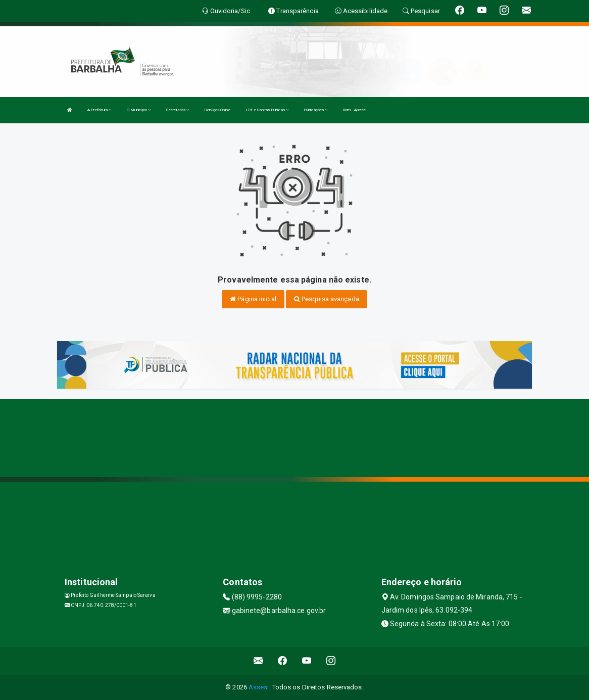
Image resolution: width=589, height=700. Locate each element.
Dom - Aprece (354, 110)
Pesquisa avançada (327, 299)
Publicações (315, 110)
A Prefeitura (99, 110)
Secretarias (177, 110)
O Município (139, 110)
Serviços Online (217, 110)
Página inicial (253, 299)
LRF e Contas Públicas (267, 110)
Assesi (259, 687)
